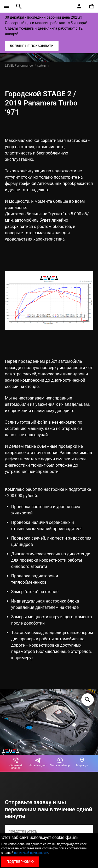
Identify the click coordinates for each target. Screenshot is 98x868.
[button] (14, 751)
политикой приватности (31, 853)
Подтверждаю (20, 862)
